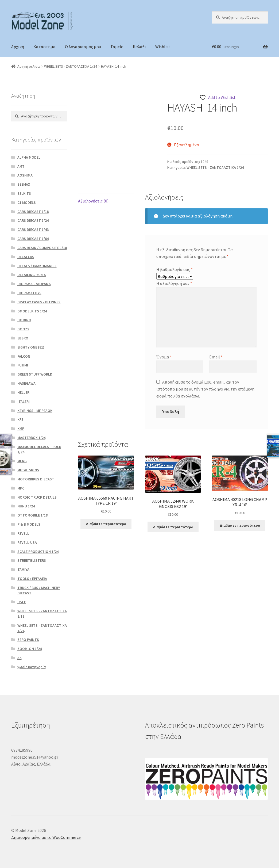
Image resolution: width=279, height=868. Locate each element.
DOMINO (24, 320)
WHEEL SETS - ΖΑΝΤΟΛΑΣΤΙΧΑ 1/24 (71, 66)
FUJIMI (23, 365)
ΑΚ (20, 658)
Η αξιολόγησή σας (174, 283)
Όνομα (164, 357)
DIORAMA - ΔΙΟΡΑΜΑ (34, 284)
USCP (22, 602)
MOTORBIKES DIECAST (36, 479)
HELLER (23, 392)
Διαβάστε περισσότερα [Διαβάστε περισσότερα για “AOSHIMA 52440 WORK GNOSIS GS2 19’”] (173, 527)
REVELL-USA (27, 542)
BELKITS (24, 193)
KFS (20, 419)
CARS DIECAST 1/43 (33, 230)
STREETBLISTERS (32, 560)
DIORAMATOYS (29, 293)
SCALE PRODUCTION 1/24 (38, 552)
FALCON (24, 356)
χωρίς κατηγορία (32, 667)
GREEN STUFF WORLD (35, 374)
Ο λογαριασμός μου (83, 47)
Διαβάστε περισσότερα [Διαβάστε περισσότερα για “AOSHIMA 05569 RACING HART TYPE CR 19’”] (106, 524)
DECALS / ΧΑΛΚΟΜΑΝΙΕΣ (37, 266)
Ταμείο (117, 47)
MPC (21, 488)
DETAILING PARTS (32, 275)
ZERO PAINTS (28, 640)
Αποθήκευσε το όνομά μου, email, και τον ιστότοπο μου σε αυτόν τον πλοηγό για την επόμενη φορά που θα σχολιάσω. (205, 389)
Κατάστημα (44, 47)
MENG (22, 461)
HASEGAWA (26, 383)
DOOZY (23, 329)
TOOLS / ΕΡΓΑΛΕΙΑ (32, 579)
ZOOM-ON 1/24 (30, 649)
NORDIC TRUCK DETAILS (37, 497)
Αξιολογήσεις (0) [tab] (93, 201)
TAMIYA (23, 569)
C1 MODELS (27, 202)
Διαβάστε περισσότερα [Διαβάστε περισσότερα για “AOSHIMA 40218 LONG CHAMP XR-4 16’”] (240, 525)
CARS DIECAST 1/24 (33, 220)
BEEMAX (24, 184)
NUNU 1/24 (26, 506)
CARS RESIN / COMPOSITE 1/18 (42, 248)
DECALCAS (26, 257)
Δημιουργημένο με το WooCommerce (46, 837)
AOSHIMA (25, 175)
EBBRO (23, 338)
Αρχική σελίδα (29, 66)
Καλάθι (139, 47)
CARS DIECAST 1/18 (33, 212)
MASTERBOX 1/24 (31, 438)
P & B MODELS (29, 524)
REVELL (23, 533)
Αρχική (18, 47)
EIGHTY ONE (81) (31, 347)
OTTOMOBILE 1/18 (32, 515)
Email (216, 357)
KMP (21, 429)
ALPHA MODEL (29, 157)
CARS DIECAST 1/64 (33, 239)
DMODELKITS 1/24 (32, 311)
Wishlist (163, 47)
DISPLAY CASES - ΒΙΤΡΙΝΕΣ (39, 302)
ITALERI (24, 402)
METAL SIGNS (28, 470)
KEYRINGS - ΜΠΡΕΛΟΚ (35, 411)
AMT (21, 166)
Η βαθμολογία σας (175, 269)
